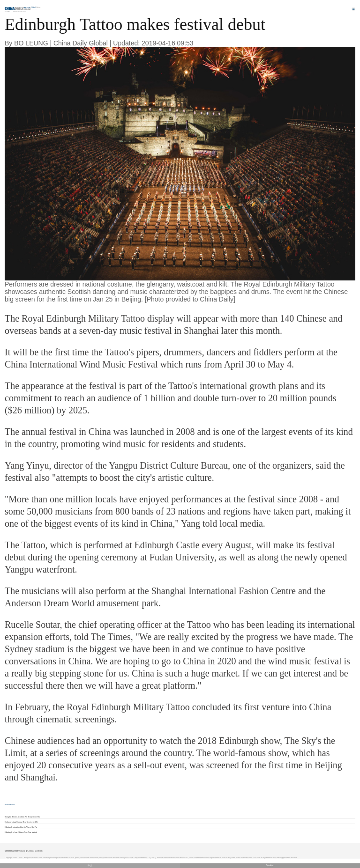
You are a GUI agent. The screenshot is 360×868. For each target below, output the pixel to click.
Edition (36, 7)
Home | (8, 11)
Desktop (270, 865)
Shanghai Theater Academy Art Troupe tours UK (22, 817)
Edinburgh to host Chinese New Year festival (21, 832)
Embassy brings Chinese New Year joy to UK (21, 822)
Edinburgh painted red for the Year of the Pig (21, 827)
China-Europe (19, 11)
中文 (90, 865)
